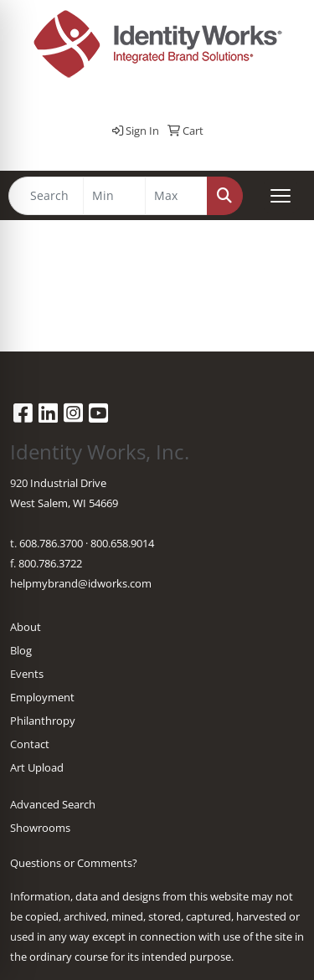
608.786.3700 (51, 543)
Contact (30, 744)
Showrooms (40, 828)
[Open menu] (281, 196)
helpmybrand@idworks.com (81, 583)
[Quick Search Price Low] (114, 196)
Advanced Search (53, 804)
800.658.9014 (122, 543)
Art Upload (37, 767)
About (26, 627)
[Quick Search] (46, 196)
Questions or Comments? (74, 863)
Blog (21, 650)
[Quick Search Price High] (176, 196)
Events (27, 674)
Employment (42, 697)
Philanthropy (43, 721)
